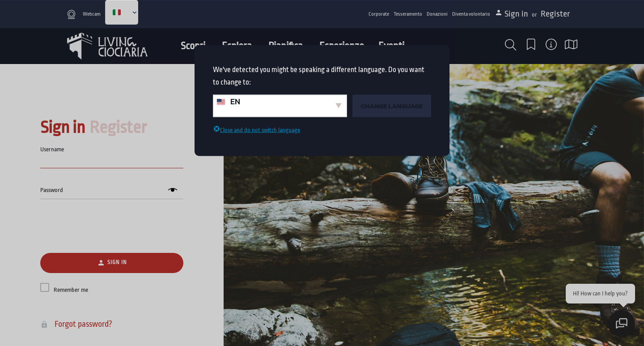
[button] (511, 45)
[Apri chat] (622, 324)
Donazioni (437, 14)
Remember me (71, 290)
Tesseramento (408, 14)
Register (555, 14)
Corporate (379, 14)
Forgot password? (78, 324)
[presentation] (112, 226)
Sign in (517, 14)
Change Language (392, 105)
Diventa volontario (471, 14)
